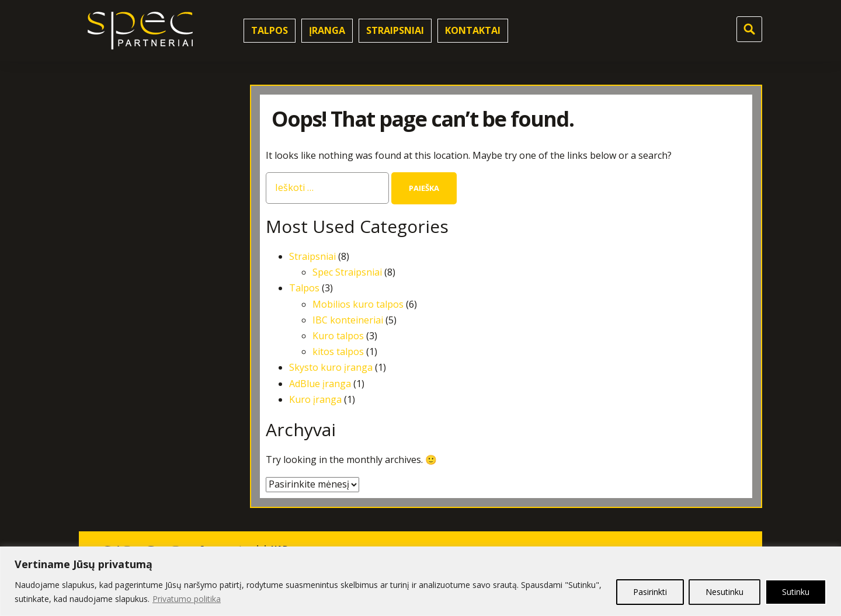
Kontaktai (473, 30)
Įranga (327, 30)
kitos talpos (338, 351)
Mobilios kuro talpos (358, 304)
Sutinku (796, 592)
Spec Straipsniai (347, 272)
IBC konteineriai (348, 320)
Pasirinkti (650, 592)
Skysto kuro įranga (331, 367)
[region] (420, 581)
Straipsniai (395, 30)
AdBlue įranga (320, 384)
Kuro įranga (315, 399)
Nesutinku (724, 592)
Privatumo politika (187, 599)
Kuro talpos (338, 336)
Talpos (270, 30)
